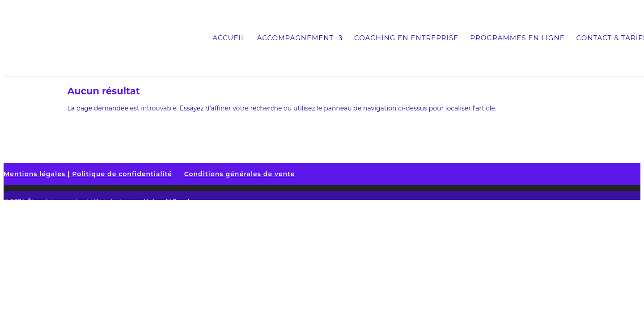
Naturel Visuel (166, 202)
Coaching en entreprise (406, 38)
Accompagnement (295, 38)
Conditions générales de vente (240, 174)
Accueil (229, 38)
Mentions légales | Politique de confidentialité (88, 174)
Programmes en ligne (517, 38)
